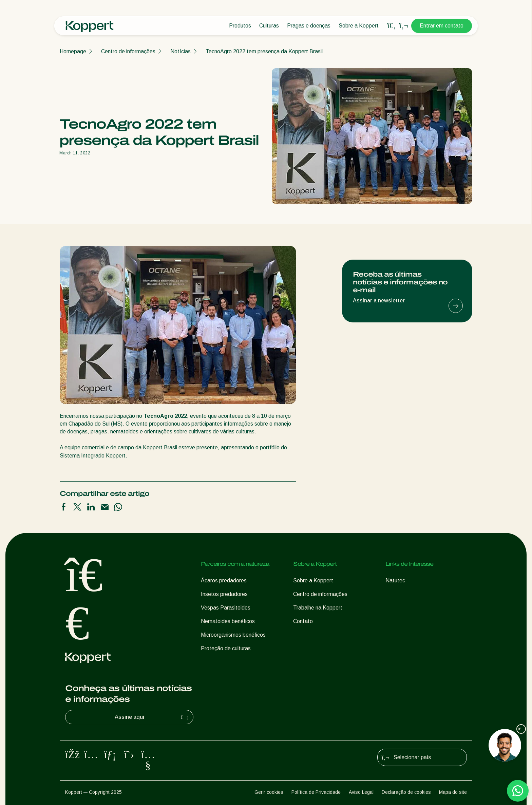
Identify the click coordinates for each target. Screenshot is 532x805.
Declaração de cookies (406, 792)
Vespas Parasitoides (226, 608)
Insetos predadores (224, 594)
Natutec (395, 581)
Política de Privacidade (316, 792)
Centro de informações (128, 51)
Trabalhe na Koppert (318, 608)
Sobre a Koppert (359, 26)
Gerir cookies (269, 792)
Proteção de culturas (226, 648)
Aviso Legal (361, 792)
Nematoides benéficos (228, 621)
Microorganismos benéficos (233, 635)
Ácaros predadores (224, 581)
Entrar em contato (442, 26)
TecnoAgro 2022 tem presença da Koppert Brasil (264, 51)
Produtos (240, 26)
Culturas (269, 26)
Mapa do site (453, 792)
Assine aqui (153, 717)
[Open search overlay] (392, 26)
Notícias (180, 51)
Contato (303, 621)
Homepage (73, 51)
